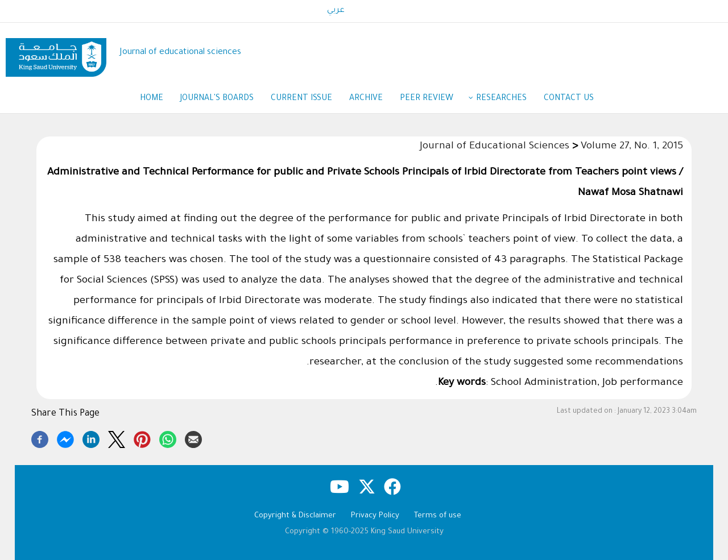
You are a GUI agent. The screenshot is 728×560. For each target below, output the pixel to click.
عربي (336, 11)
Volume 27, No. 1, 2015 (632, 147)
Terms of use (438, 516)
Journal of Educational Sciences (495, 147)
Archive (366, 99)
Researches (501, 99)
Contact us (569, 99)
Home (152, 99)
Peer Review (432, 99)
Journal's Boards (217, 99)
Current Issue (301, 99)
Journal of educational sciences (181, 53)
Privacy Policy (375, 516)
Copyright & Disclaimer (295, 516)
